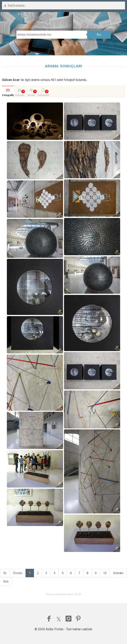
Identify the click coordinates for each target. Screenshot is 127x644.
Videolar (20, 95)
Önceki (18, 573)
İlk (5, 573)
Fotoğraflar (8, 96)
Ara (99, 34)
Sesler (32, 95)
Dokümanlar (43, 96)
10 (105, 573)
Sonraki (118, 573)
